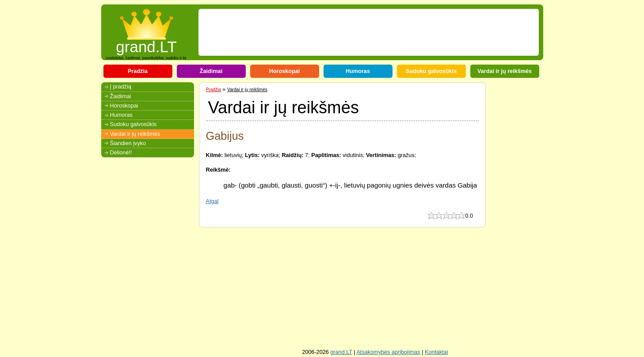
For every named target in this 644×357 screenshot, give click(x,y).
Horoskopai (285, 71)
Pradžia (138, 71)
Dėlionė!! (121, 153)
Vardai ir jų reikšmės (505, 71)
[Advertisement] (363, 32)
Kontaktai (436, 352)
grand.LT (146, 44)
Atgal (212, 201)
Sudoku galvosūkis (431, 71)
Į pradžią (121, 87)
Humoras (358, 71)
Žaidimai (211, 71)
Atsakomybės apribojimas (388, 352)
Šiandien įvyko (128, 143)
